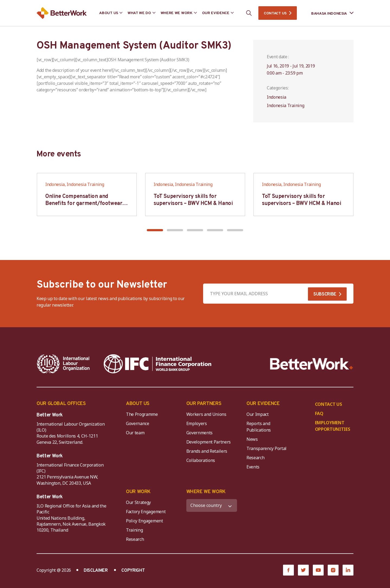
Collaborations (201, 460)
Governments (199, 433)
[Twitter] (303, 570)
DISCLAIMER (96, 571)
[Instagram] (333, 570)
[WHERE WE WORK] (212, 505)
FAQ (319, 413)
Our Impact (258, 414)
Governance (138, 423)
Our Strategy (138, 502)
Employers (197, 423)
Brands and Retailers (207, 451)
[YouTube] (318, 570)
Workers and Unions (206, 414)
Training (134, 530)
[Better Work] (312, 364)
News (252, 439)
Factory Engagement (146, 512)
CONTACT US (275, 13)
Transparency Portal (266, 448)
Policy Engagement (145, 521)
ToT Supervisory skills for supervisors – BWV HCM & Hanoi (193, 200)
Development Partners (209, 442)
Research (255, 458)
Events (253, 467)
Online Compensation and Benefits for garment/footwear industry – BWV (84, 204)
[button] (155, 230)
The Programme (142, 414)
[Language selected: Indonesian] (329, 13)
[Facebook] (288, 570)
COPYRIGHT (133, 571)
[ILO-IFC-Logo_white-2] (63, 364)
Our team (135, 433)
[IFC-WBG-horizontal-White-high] (157, 364)
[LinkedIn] (348, 570)
